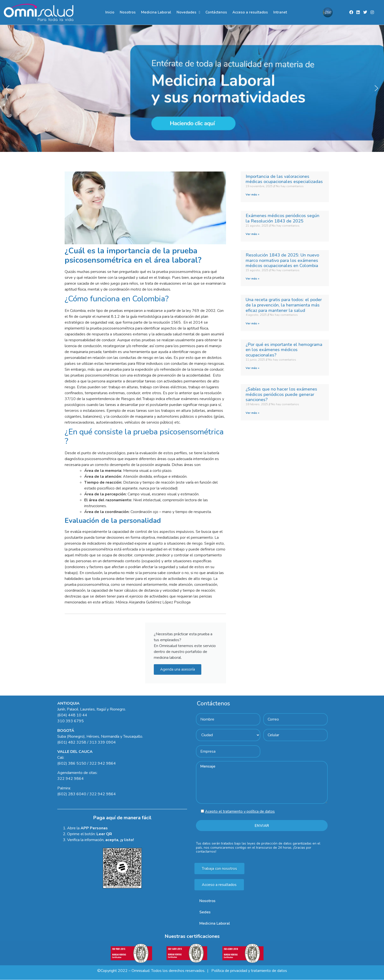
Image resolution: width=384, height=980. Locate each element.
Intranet (280, 12)
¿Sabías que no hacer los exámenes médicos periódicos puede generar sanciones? (281, 395)
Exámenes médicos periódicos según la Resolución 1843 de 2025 (282, 219)
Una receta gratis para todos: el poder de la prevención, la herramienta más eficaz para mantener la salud (284, 305)
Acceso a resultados (250, 12)
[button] (192, 88)
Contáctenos (216, 12)
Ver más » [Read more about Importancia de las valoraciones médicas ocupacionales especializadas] (252, 195)
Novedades (188, 12)
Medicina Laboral (156, 12)
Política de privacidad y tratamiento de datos (249, 971)
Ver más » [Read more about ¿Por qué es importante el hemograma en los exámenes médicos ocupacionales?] (252, 368)
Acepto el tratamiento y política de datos (240, 812)
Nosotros (128, 12)
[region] (192, 88)
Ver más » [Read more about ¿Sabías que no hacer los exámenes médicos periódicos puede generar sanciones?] (252, 413)
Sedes (205, 912)
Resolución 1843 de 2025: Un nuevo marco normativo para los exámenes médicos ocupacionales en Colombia (282, 260)
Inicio (110, 12)
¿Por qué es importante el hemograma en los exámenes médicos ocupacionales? (284, 350)
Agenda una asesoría (178, 669)
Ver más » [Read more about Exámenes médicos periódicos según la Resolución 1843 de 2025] (252, 234)
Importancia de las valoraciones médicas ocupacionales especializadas (284, 179)
